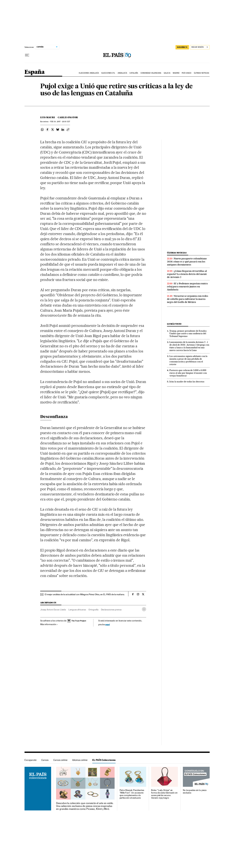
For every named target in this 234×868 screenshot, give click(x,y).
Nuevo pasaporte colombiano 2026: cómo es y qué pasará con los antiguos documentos (187, 262)
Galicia (167, 73)
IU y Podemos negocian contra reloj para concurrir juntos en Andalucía (187, 287)
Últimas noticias (202, 73)
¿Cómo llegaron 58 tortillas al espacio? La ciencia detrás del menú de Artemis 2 (187, 274)
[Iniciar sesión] (200, 47)
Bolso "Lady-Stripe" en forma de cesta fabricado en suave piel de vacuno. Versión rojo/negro (164, 794)
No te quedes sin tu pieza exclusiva (195, 791)
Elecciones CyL (108, 73)
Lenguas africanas (77, 610)
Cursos (45, 760)
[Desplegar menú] (27, 55)
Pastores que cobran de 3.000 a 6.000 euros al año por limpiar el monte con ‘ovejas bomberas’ (188, 373)
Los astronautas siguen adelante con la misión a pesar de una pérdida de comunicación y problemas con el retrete (188, 360)
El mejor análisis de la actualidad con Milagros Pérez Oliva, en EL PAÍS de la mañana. (85, 594)
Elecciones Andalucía (89, 73)
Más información (49, 624)
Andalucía (122, 73)
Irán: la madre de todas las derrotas (187, 382)
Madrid (176, 73)
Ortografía (93, 610)
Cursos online (60, 760)
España (35, 72)
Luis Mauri (48, 117)
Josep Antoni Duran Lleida (53, 610)
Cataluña (134, 73)
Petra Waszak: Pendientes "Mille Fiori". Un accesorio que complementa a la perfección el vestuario (132, 794)
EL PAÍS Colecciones (104, 760)
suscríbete (182, 47)
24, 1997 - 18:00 (60, 122)
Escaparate (31, 760)
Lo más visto (174, 324)
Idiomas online (80, 760)
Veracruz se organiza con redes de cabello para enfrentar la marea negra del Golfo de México (188, 299)
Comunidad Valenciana (151, 73)
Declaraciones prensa (111, 610)
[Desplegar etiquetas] (144, 609)
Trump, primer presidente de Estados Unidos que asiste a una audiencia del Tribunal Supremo (188, 334)
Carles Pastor (68, 117)
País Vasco (187, 73)
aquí (108, 624)
